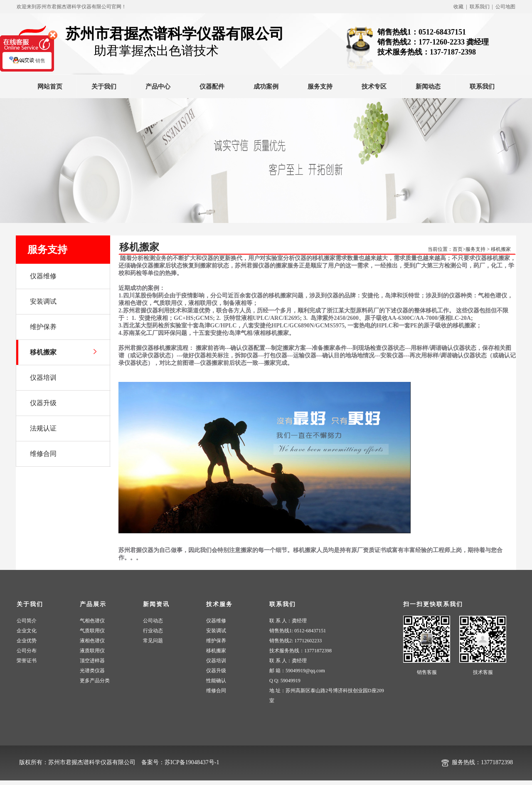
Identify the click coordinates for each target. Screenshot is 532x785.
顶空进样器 (92, 661)
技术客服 (483, 672)
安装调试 (216, 631)
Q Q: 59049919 (285, 681)
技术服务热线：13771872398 (300, 651)
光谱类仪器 (92, 671)
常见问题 (153, 641)
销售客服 (427, 672)
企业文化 (27, 631)
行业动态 (153, 631)
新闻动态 (428, 87)
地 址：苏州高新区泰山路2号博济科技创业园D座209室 (327, 696)
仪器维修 (216, 621)
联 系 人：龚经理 (288, 621)
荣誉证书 (27, 661)
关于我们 (104, 87)
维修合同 (216, 691)
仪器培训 (216, 661)
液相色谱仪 (92, 641)
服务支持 (320, 87)
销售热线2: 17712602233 (296, 641)
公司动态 (153, 621)
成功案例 (266, 87)
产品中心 (158, 87)
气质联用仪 (92, 631)
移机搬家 (501, 249)
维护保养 (216, 641)
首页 (458, 249)
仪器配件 (212, 87)
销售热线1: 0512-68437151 (298, 631)
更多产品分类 (95, 681)
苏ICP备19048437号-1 (192, 762)
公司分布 (27, 651)
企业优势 (27, 641)
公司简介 (27, 621)
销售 (27, 64)
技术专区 (374, 87)
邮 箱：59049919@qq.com (297, 671)
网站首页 (50, 87)
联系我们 (482, 87)
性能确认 (216, 681)
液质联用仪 (92, 651)
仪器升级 (216, 671)
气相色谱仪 (92, 621)
